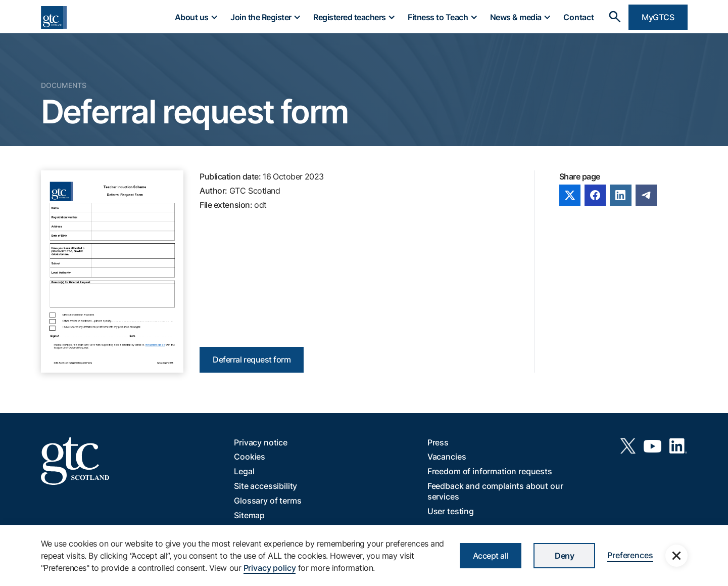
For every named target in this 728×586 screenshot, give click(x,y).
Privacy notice (261, 442)
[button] (196, 17)
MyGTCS (658, 17)
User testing (451, 511)
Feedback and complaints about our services (495, 491)
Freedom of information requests (490, 471)
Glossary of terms (268, 501)
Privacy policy (270, 568)
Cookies (250, 457)
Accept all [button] (491, 556)
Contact (579, 17)
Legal (244, 471)
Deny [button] (564, 556)
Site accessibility (265, 486)
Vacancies (447, 457)
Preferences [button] (630, 555)
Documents (64, 85)
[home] (54, 17)
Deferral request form (252, 359)
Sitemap (249, 515)
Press (438, 442)
